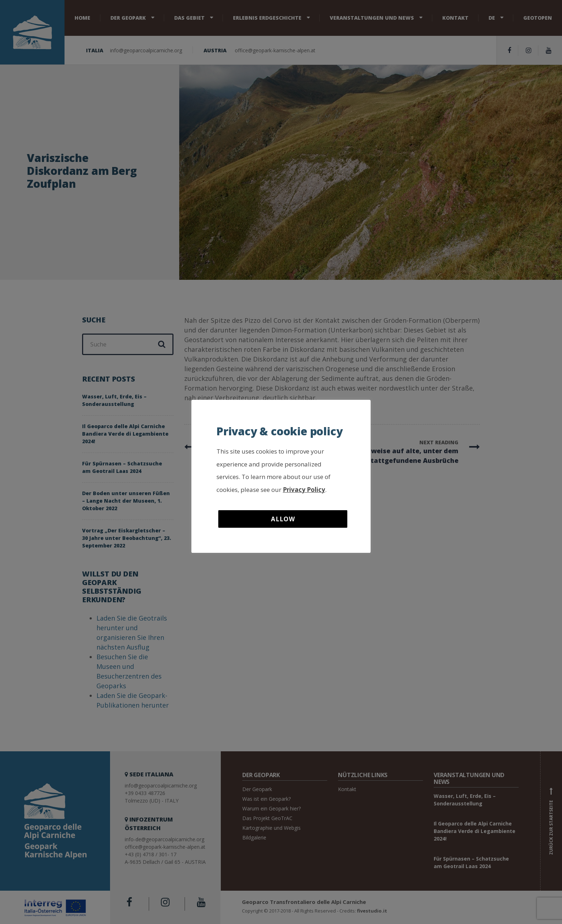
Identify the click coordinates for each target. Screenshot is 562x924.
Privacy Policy (304, 490)
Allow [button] (283, 519)
